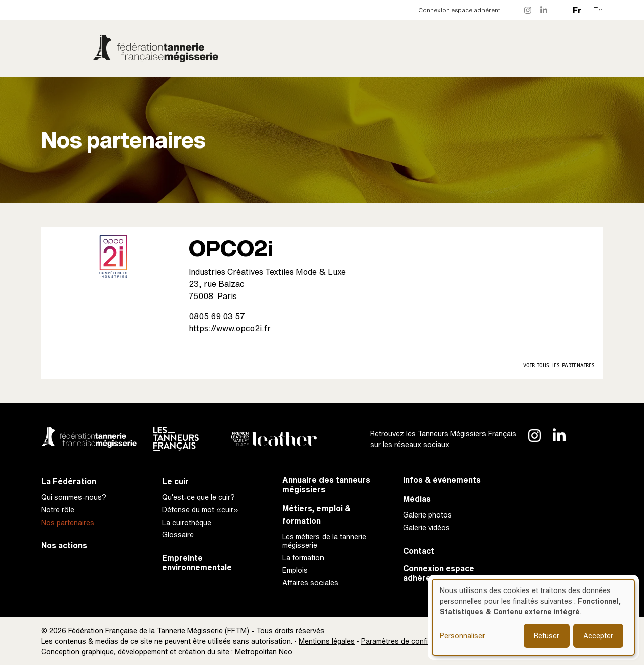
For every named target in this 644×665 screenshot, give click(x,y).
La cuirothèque (187, 522)
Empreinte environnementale (197, 563)
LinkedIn (544, 10)
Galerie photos (427, 515)
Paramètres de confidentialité (409, 641)
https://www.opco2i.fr (230, 328)
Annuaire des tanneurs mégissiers (326, 485)
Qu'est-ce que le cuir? (198, 497)
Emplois (295, 570)
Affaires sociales (310, 583)
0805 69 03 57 (217, 316)
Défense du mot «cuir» (200, 510)
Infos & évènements (442, 480)
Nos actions (64, 545)
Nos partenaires (68, 522)
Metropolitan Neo (264, 652)
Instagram (528, 10)
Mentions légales (327, 641)
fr (577, 10)
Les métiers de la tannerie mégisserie (324, 541)
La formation (303, 558)
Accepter (598, 636)
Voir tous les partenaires (559, 365)
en (598, 10)
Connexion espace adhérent (459, 10)
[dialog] (533, 617)
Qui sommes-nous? (74, 497)
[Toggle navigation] (55, 49)
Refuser (547, 636)
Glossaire (178, 534)
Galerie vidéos (426, 527)
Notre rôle (58, 510)
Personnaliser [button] (462, 636)
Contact (419, 551)
